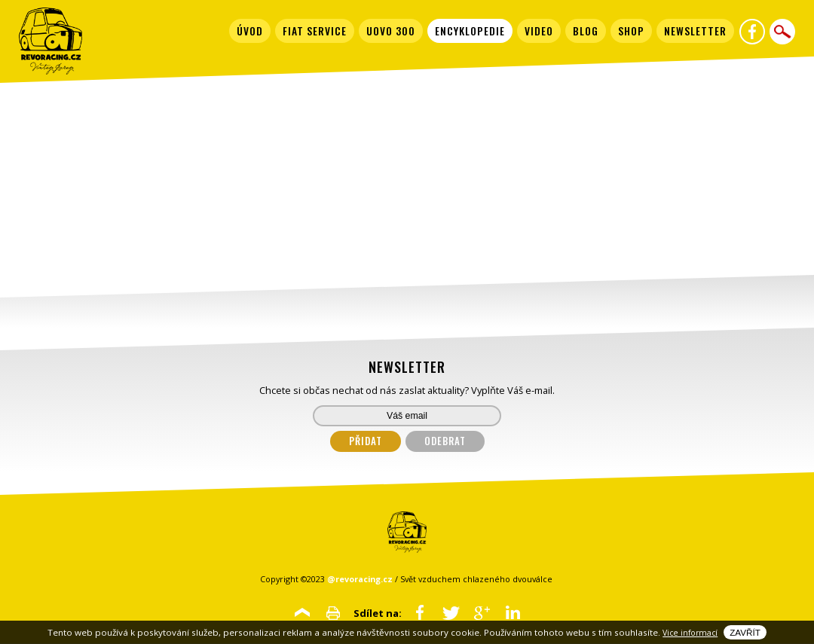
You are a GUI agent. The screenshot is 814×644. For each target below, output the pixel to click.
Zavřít (745, 632)
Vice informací (690, 633)
